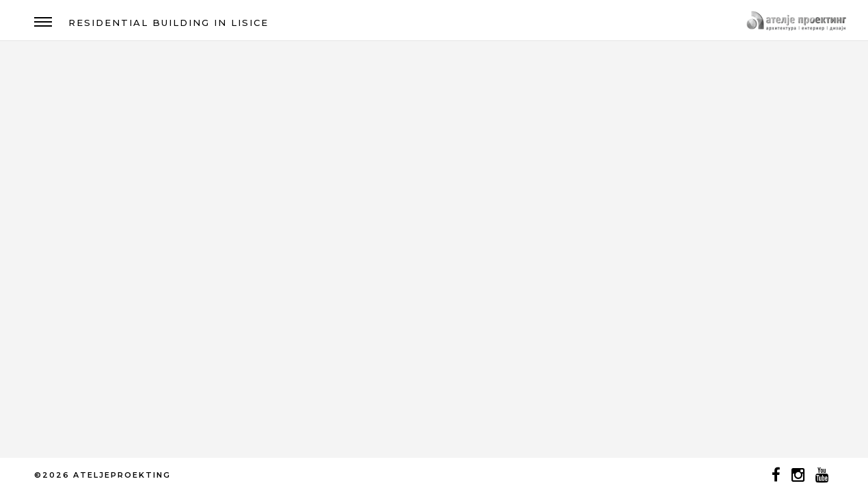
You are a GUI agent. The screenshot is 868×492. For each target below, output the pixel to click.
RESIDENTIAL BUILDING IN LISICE (168, 23)
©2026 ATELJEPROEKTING (103, 475)
